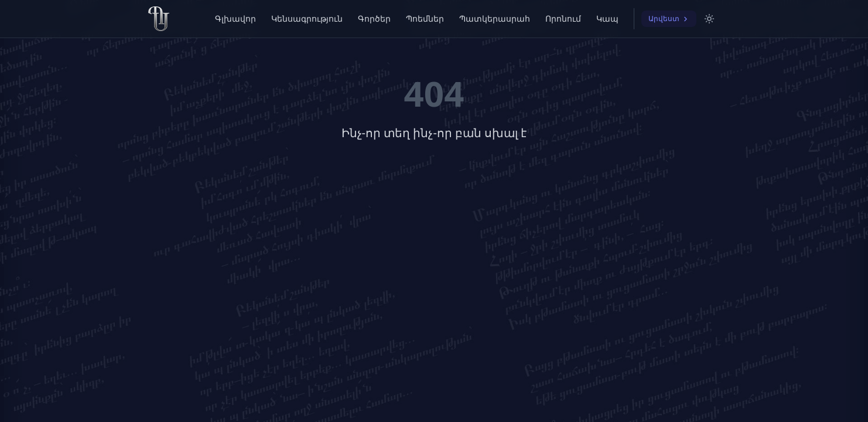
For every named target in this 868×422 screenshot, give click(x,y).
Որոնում (563, 18)
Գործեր (374, 18)
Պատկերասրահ (495, 18)
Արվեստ (669, 18)
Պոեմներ (425, 18)
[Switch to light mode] (709, 19)
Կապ (607, 18)
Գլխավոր (235, 18)
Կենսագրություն (307, 18)
